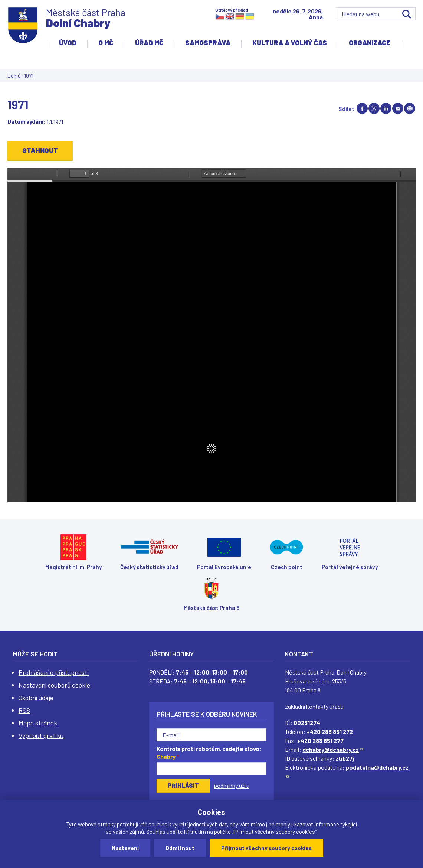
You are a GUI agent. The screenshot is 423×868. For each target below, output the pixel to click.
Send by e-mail (398, 108)
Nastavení (125, 848)
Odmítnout (180, 848)
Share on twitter (374, 108)
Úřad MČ (149, 43)
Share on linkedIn (386, 108)
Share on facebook (362, 108)
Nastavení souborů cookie (54, 685)
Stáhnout (40, 150)
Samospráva (208, 43)
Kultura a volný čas (290, 43)
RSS (24, 710)
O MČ (106, 43)
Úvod (68, 43)
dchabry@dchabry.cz (333, 749)
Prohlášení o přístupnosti (54, 672)
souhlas (158, 824)
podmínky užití (232, 785)
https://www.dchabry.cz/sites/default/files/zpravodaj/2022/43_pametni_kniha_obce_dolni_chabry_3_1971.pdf (211, 335)
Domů (14, 76)
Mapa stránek (38, 723)
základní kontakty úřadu (314, 706)
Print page (410, 108)
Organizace (370, 43)
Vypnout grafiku (41, 735)
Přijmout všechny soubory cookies (266, 848)
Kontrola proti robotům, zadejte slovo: (209, 753)
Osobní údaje (36, 698)
